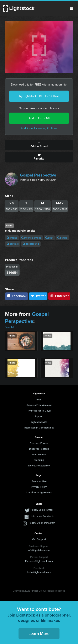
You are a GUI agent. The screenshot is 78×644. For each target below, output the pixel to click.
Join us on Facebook (42, 516)
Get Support (39, 539)
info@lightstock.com (39, 550)
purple (62, 238)
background (31, 244)
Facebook (17, 296)
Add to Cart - (39, 118)
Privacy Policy (39, 487)
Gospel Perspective (38, 175)
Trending (39, 460)
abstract (13, 244)
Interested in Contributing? (39, 428)
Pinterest (59, 296)
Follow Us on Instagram (42, 523)
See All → (11, 327)
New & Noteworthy (39, 466)
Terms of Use (39, 481)
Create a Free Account (39, 405)
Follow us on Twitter (42, 510)
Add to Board (39, 145)
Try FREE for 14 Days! (39, 411)
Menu (71, 8)
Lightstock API (39, 422)
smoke (12, 238)
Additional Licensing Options (39, 128)
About (39, 400)
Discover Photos (39, 443)
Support (39, 416)
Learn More (39, 634)
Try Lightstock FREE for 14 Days (39, 96)
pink (49, 238)
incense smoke (31, 238)
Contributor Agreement (39, 492)
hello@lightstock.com (39, 572)
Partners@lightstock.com (39, 561)
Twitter (38, 296)
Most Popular (39, 454)
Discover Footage (39, 449)
